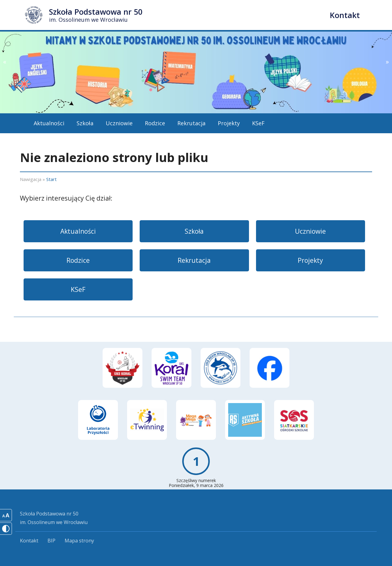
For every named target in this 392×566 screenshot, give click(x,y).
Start (51, 179)
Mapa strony (79, 541)
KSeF (258, 123)
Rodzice (155, 123)
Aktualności (49, 123)
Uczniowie (119, 123)
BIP (51, 541)
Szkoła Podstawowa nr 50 (96, 15)
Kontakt (345, 15)
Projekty (229, 123)
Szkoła (85, 123)
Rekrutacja (191, 123)
